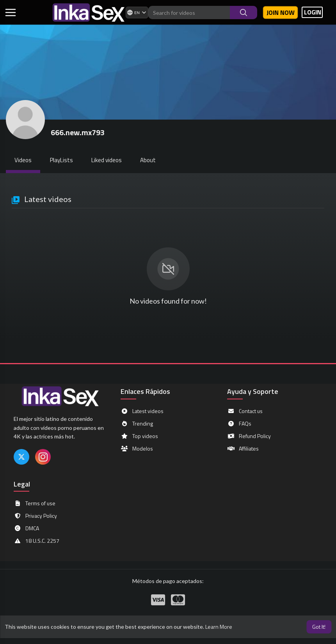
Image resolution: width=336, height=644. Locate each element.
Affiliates (243, 449)
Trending (137, 424)
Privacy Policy (35, 516)
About (148, 160)
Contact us (245, 411)
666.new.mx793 (78, 132)
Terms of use (35, 503)
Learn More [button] (219, 627)
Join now (281, 13)
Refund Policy (249, 436)
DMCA (26, 528)
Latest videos (142, 411)
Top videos (139, 436)
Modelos (137, 449)
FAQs (239, 424)
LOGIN (313, 12)
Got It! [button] (319, 627)
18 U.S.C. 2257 (36, 541)
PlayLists (61, 160)
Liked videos (107, 160)
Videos (23, 160)
